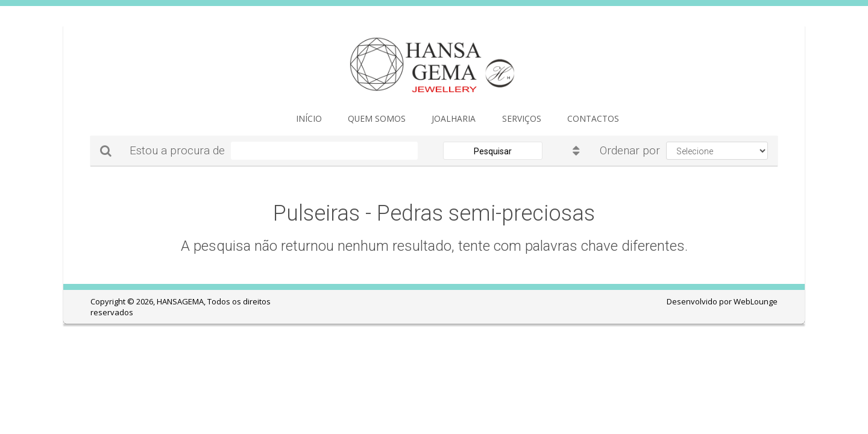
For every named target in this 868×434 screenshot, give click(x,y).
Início (303, 121)
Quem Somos (358, 121)
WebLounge (756, 301)
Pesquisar (493, 151)
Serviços (476, 121)
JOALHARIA (421, 121)
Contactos (535, 121)
